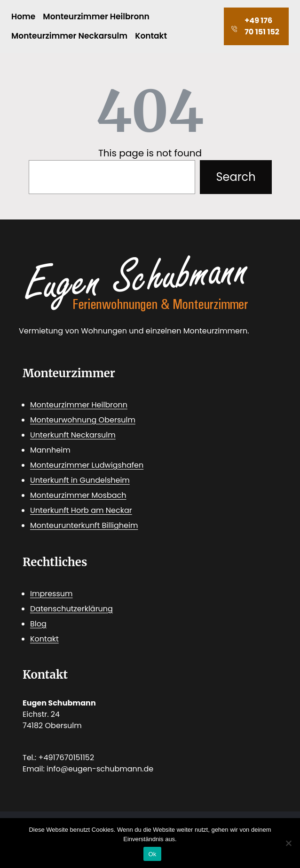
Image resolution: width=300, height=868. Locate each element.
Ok (152, 854)
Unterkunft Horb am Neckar (81, 510)
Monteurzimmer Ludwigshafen (87, 465)
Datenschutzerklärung (71, 609)
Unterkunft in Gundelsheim (80, 480)
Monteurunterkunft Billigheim (84, 525)
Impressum (51, 594)
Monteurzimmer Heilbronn (79, 405)
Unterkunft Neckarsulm (73, 435)
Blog (38, 624)
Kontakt (44, 639)
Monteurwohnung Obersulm (83, 420)
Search (236, 177)
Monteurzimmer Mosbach (78, 495)
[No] (288, 843)
